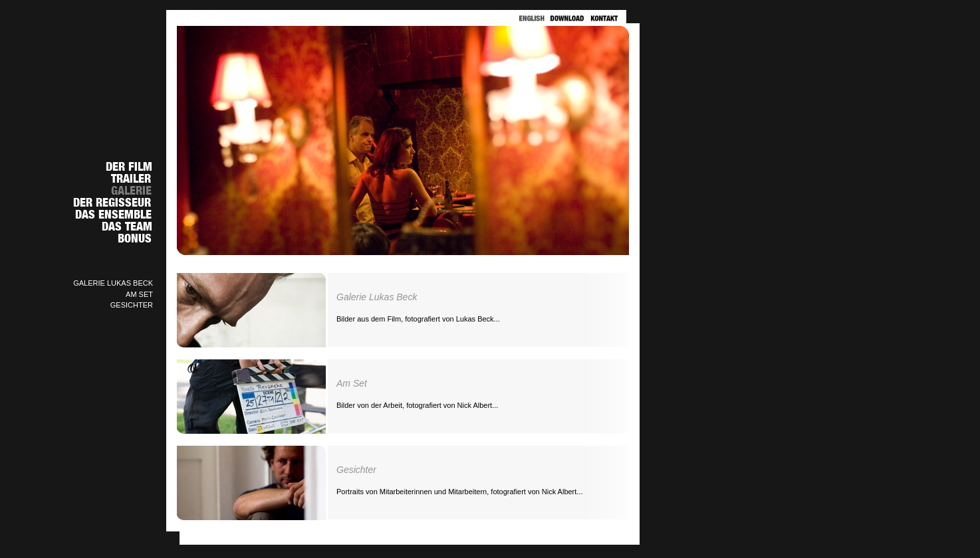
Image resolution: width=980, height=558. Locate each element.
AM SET (139, 294)
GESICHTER (132, 305)
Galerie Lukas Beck (377, 297)
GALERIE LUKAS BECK (113, 283)
